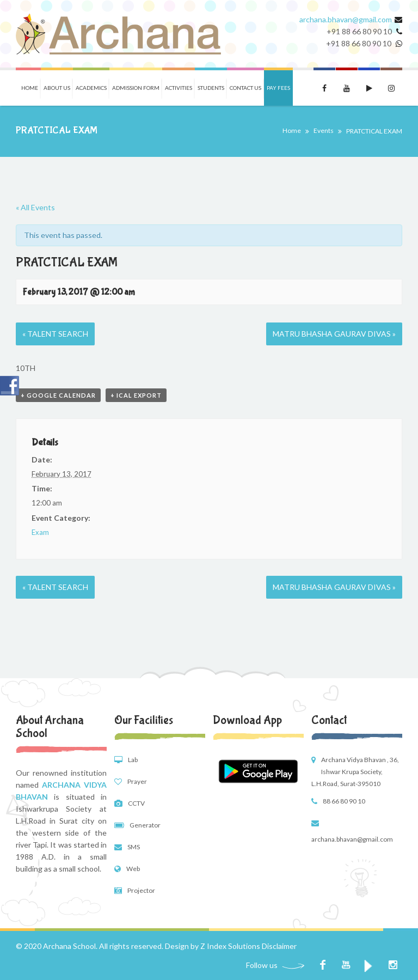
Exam (40, 532)
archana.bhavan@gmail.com (346, 19)
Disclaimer (279, 946)
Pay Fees (278, 88)
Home (30, 88)
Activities (179, 88)
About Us (57, 88)
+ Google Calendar (58, 395)
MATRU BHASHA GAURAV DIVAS (334, 334)
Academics (91, 88)
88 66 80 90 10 (344, 801)
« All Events (35, 207)
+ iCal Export (136, 395)
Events (324, 130)
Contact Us (245, 88)
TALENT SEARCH (55, 334)
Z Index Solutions (230, 946)
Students (211, 88)
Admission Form (136, 88)
